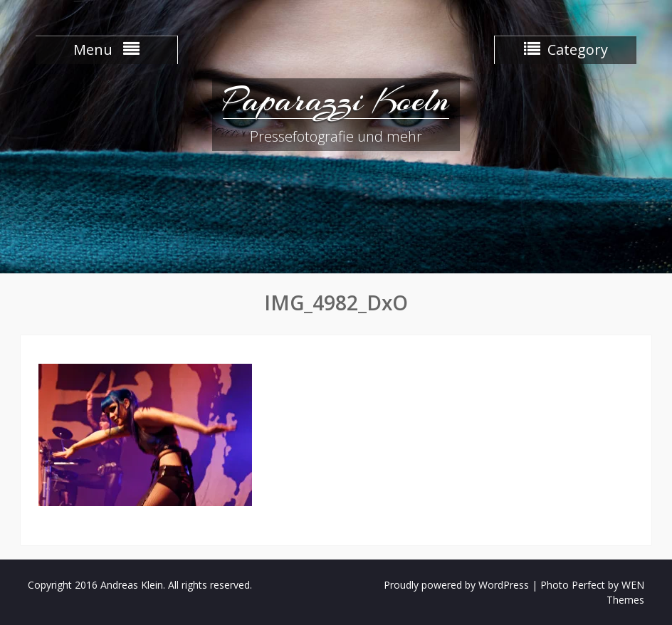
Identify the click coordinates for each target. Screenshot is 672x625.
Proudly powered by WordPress (456, 585)
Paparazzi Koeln (336, 100)
